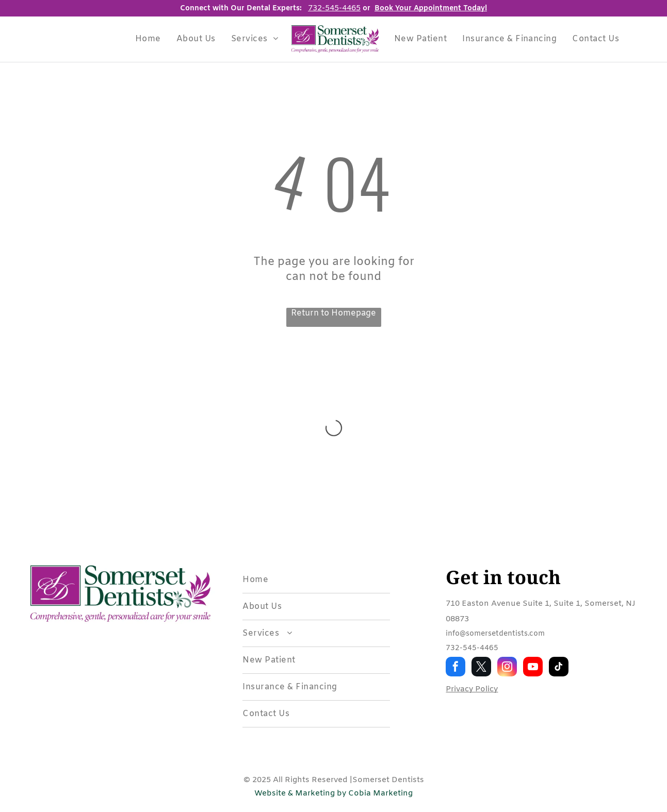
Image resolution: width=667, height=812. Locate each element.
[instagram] (507, 668)
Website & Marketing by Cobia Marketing (333, 793)
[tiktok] (559, 668)
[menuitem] (148, 39)
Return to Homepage (333, 313)
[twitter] (481, 668)
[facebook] (455, 668)
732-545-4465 (472, 648)
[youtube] (533, 668)
